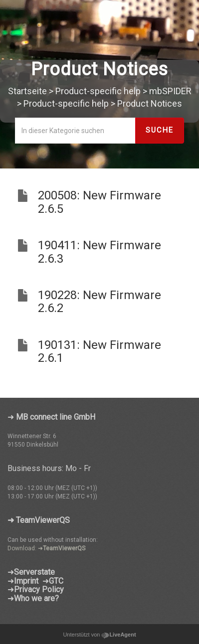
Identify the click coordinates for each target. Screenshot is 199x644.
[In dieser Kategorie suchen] (75, 131)
